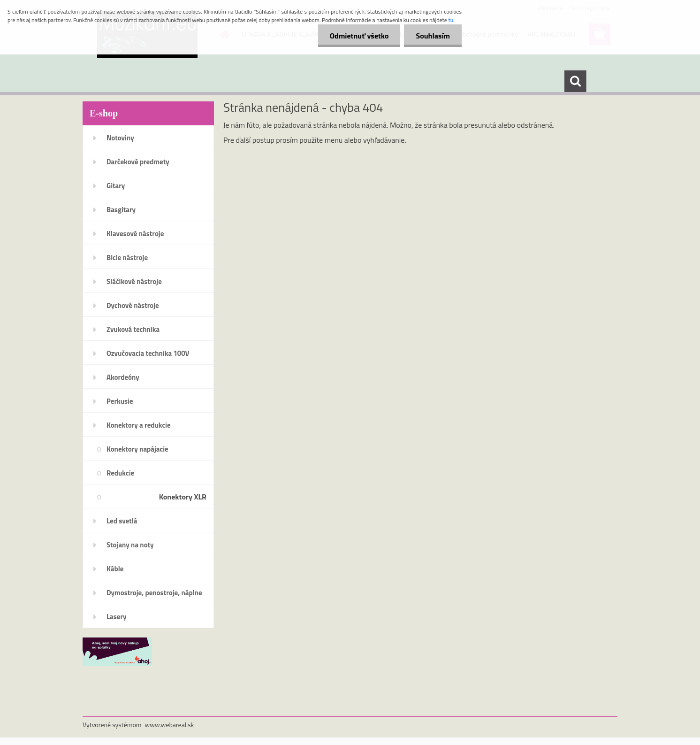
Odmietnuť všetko (359, 36)
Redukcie (120, 473)
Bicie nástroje (127, 257)
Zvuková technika (133, 329)
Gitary (116, 186)
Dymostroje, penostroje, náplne (154, 593)
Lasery (117, 617)
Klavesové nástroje (135, 234)
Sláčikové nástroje (134, 281)
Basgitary (121, 210)
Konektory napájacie (137, 449)
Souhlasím (433, 36)
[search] (575, 81)
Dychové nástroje (133, 305)
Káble (115, 569)
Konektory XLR (183, 497)
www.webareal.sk (170, 725)
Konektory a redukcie (139, 425)
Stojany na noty (130, 545)
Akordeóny (123, 377)
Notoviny (120, 138)
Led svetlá (122, 521)
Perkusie (120, 401)
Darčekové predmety (138, 162)
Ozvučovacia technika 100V (148, 353)
